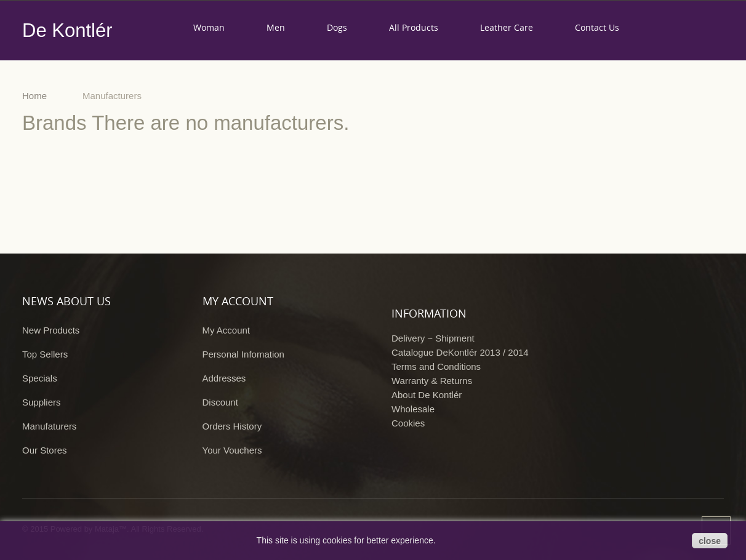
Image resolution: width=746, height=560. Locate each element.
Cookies (408, 423)
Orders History (232, 426)
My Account (227, 330)
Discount (220, 402)
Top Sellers (45, 354)
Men (276, 27)
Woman (209, 27)
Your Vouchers (232, 450)
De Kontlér (67, 30)
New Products (51, 330)
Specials (40, 378)
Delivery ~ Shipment (433, 338)
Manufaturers (49, 426)
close (710, 541)
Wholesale (413, 409)
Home (34, 96)
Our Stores (45, 450)
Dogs (337, 27)
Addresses (224, 378)
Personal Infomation (243, 354)
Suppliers (42, 402)
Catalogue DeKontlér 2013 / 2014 (460, 352)
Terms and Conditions (436, 366)
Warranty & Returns (432, 381)
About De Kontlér (427, 395)
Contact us (597, 27)
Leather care (507, 27)
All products (414, 27)
